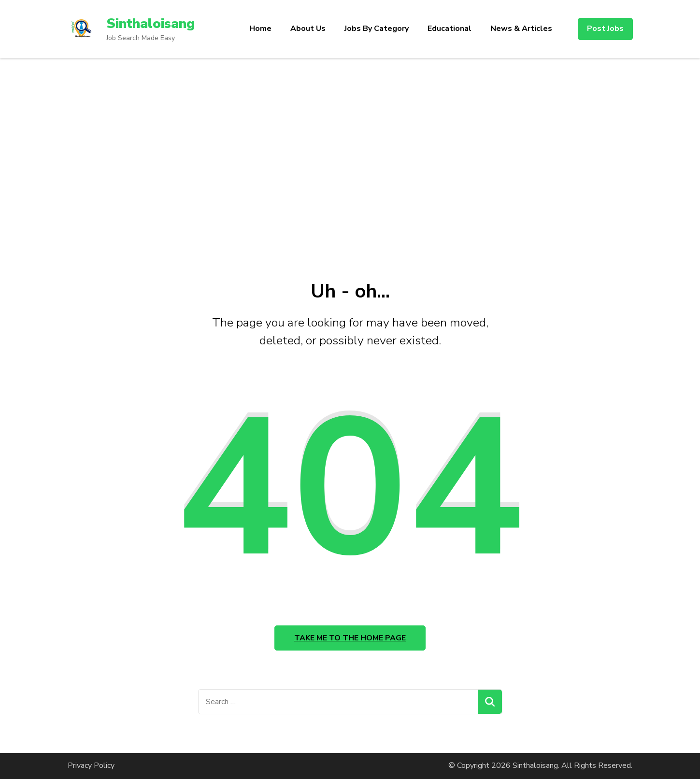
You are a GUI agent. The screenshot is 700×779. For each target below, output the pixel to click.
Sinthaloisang (150, 24)
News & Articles (521, 28)
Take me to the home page (350, 638)
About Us (308, 28)
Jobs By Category (377, 28)
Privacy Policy (91, 765)
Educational (450, 28)
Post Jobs (605, 28)
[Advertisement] (350, 164)
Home (260, 28)
